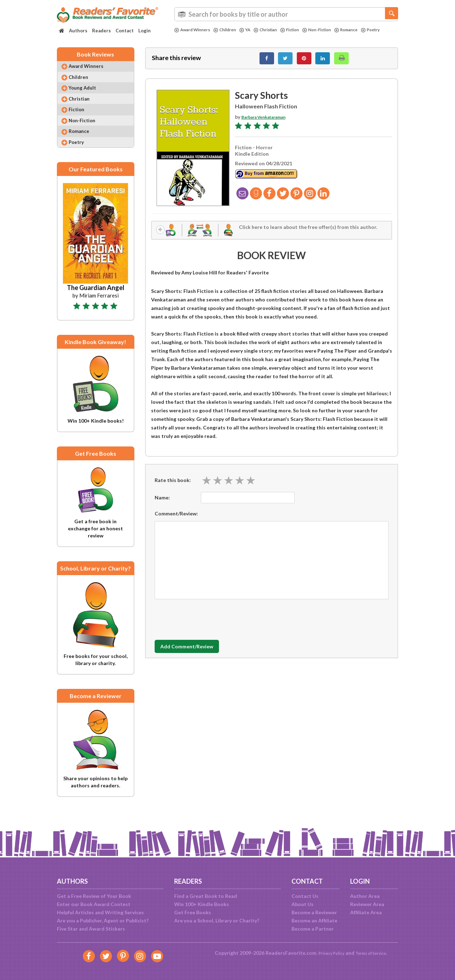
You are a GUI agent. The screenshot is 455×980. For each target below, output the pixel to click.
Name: (162, 504)
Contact (125, 31)
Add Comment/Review (197, 653)
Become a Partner (313, 929)
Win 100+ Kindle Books (202, 904)
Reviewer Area (367, 904)
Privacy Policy (327, 953)
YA (253, 30)
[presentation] (209, 624)
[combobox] (286, 14)
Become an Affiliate (314, 920)
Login (144, 31)
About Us (303, 904)
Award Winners (195, 30)
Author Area (365, 896)
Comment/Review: (176, 520)
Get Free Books (193, 912)
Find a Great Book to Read (206, 896)
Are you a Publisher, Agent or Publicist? (103, 920)
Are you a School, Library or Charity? (217, 920)
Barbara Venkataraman (269, 121)
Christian (275, 30)
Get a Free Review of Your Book (94, 896)
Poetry (185, 36)
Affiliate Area (366, 912)
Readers (101, 31)
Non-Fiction (333, 30)
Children (231, 30)
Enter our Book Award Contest (94, 904)
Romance (366, 30)
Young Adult (87, 96)
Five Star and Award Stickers (91, 929)
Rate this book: (173, 486)
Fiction (303, 30)
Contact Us (305, 896)
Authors (78, 31)
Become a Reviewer (314, 912)
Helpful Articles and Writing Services (100, 912)
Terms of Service (374, 953)
